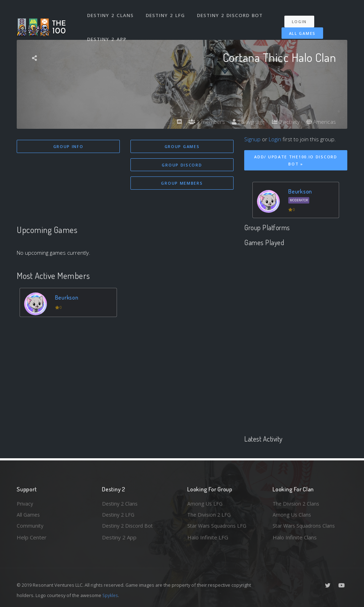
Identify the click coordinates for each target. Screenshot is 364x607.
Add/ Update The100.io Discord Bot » (296, 160)
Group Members (182, 184)
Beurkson (67, 299)
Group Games (182, 146)
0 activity (284, 122)
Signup (252, 139)
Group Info (68, 146)
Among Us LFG (205, 502)
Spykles (111, 595)
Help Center (32, 537)
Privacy (26, 502)
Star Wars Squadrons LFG (219, 526)
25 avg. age (246, 122)
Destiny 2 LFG (166, 14)
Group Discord (182, 165)
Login (302, 18)
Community (30, 526)
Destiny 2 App (107, 33)
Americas (321, 122)
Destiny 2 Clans (111, 14)
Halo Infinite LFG (208, 537)
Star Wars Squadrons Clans (306, 526)
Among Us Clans (292, 514)
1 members (203, 122)
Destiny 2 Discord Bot (230, 14)
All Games (299, 29)
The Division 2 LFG (210, 514)
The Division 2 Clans (297, 502)
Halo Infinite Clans (295, 537)
